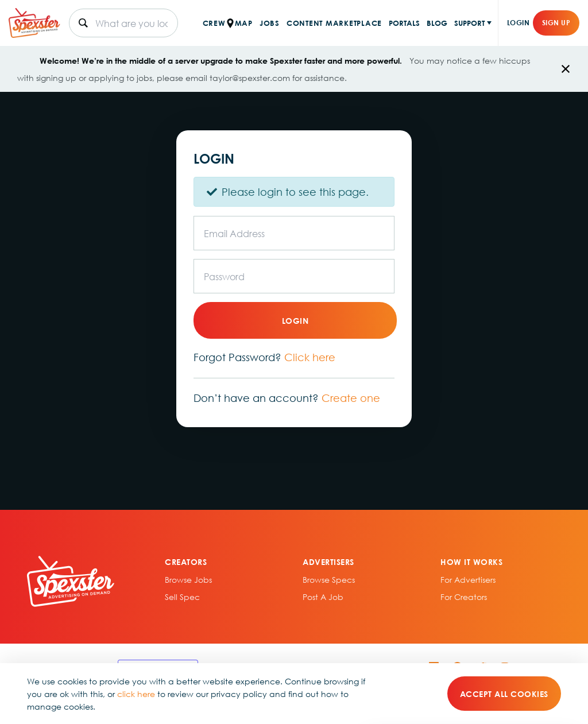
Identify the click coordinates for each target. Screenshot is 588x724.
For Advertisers (468, 579)
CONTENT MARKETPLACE (334, 23)
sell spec (182, 597)
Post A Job (323, 597)
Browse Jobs (188, 579)
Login (519, 23)
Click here (310, 357)
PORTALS (404, 23)
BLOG (437, 23)
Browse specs (329, 579)
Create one (351, 398)
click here (136, 694)
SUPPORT (469, 23)
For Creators (464, 597)
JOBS (270, 23)
